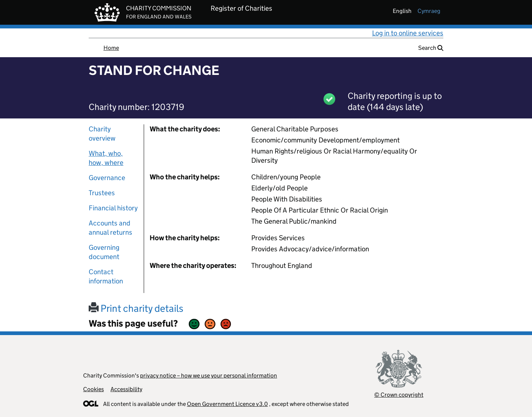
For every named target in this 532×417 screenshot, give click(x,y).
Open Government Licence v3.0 (227, 404)
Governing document (104, 252)
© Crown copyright (399, 395)
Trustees (102, 193)
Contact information (106, 276)
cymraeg (429, 11)
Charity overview (102, 134)
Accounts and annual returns (110, 228)
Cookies (93, 389)
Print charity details (136, 308)
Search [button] (431, 48)
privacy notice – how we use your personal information (209, 375)
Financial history (113, 208)
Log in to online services (408, 33)
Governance (107, 178)
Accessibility (126, 389)
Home (111, 48)
